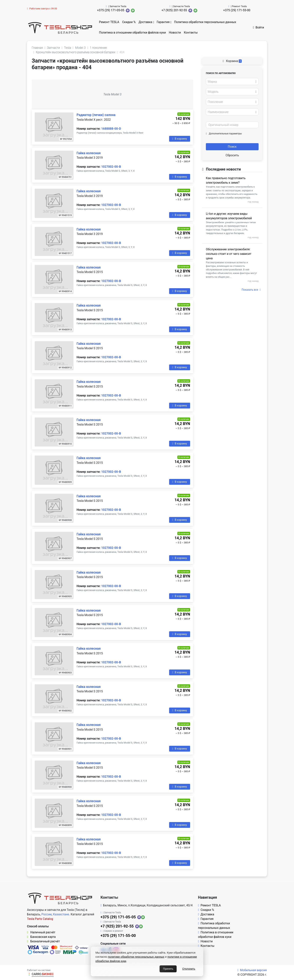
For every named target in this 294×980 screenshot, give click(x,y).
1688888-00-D (111, 129)
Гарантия (163, 22)
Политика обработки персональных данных (205, 22)
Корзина (232, 61)
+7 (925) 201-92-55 (174, 10)
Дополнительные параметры (224, 134)
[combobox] (232, 82)
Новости (175, 33)
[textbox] (231, 82)
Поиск (232, 147)
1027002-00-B (111, 167)
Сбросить (232, 155)
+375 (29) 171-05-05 (111, 10)
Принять (168, 969)
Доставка (145, 22)
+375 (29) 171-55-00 (237, 10)
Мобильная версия (252, 970)
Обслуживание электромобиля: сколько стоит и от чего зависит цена (229, 254)
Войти (258, 27)
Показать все (251, 290)
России (46, 914)
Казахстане (61, 914)
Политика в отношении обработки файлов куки (132, 33)
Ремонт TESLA (109, 22)
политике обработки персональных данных (136, 957)
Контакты (191, 33)
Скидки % (129, 22)
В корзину (180, 139)
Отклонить (189, 969)
